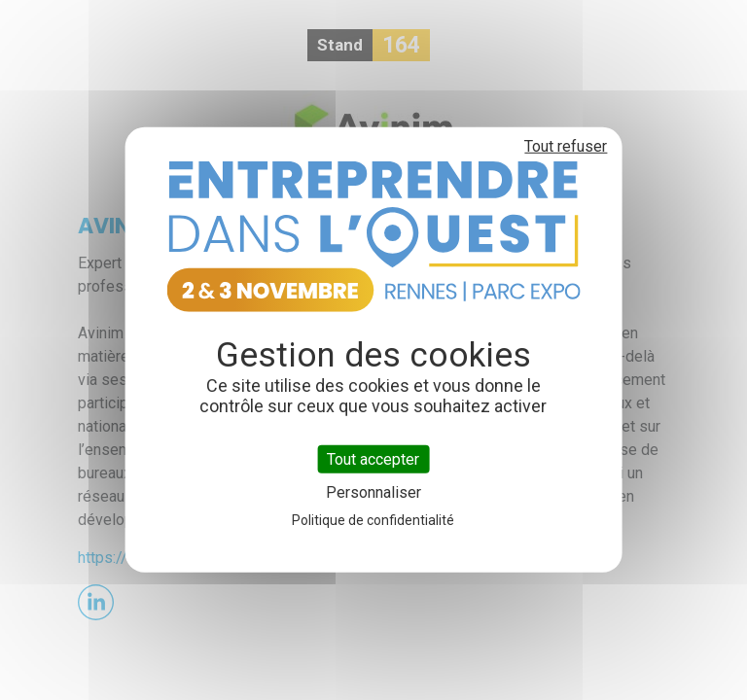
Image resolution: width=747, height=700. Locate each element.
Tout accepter (373, 459)
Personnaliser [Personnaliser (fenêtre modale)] (373, 492)
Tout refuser (566, 146)
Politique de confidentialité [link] (373, 520)
